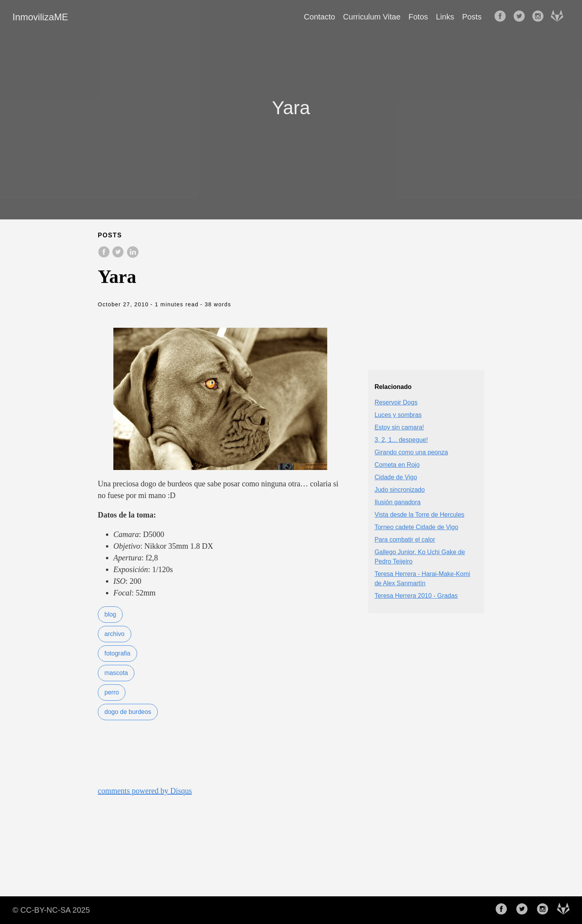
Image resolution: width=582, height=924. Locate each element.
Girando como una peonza (411, 452)
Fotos (418, 17)
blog (110, 614)
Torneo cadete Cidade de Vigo (416, 527)
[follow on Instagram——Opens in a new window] (540, 17)
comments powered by (145, 791)
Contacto (319, 17)
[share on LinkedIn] (132, 256)
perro (112, 692)
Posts (472, 17)
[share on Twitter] (119, 256)
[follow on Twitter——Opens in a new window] (522, 17)
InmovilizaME (40, 17)
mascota (116, 673)
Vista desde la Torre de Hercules (419, 515)
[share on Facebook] (105, 256)
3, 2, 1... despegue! (401, 440)
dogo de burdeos (128, 712)
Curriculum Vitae (372, 17)
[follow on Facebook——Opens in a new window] (503, 17)
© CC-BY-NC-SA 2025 (51, 910)
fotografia (117, 653)
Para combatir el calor (405, 540)
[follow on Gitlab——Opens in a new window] (559, 17)
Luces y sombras (398, 415)
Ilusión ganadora (397, 502)
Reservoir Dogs (396, 402)
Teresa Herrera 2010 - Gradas (416, 596)
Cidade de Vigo (396, 477)
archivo (115, 634)
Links (445, 17)
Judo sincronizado (399, 490)
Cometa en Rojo (397, 465)
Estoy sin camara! (399, 427)
